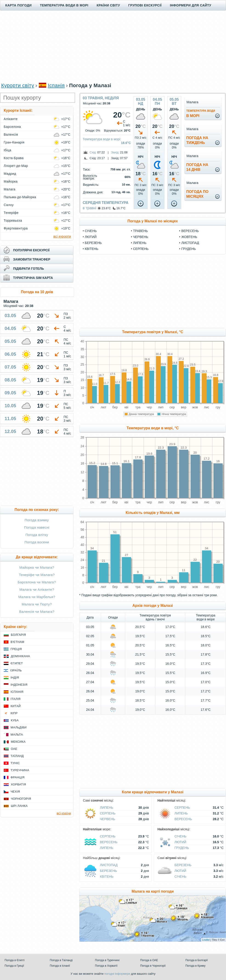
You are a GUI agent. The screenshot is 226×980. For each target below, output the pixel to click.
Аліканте (11, 119)
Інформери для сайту (191, 5)
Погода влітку (37, 535)
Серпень (141, 249)
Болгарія (18, 635)
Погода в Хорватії (106, 966)
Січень (91, 231)
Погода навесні (37, 527)
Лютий (91, 237)
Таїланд (17, 756)
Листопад (190, 243)
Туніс (15, 763)
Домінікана (20, 656)
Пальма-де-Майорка (20, 197)
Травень (140, 231)
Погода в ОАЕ (149, 960)
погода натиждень (197, 140)
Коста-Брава (14, 158)
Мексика (18, 742)
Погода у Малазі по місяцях (153, 221)
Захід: (115, 152)
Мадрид (10, 174)
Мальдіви (19, 727)
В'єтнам (17, 642)
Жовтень (189, 237)
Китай (16, 706)
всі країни (64, 813)
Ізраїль (16, 670)
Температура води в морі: (102, 139)
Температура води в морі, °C (153, 428)
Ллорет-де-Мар (16, 166)
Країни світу (108, 5)
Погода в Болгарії (196, 960)
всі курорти (62, 236)
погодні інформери (117, 974)
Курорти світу (18, 85)
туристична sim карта (33, 278)
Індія (15, 678)
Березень (93, 243)
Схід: (93, 152)
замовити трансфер (32, 259)
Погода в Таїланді (61, 960)
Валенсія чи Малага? (37, 612)
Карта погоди (18, 5)
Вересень (190, 231)
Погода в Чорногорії (153, 966)
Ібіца (7, 150)
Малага (10, 189)
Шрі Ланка (19, 806)
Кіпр (14, 713)
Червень (141, 237)
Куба (15, 720)
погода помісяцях (197, 194)
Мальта (17, 735)
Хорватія (18, 784)
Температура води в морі (64, 5)
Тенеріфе (11, 213)
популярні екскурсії (31, 250)
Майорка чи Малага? (37, 567)
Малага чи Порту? (37, 604)
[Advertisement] (113, 46)
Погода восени (37, 542)
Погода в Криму (195, 966)
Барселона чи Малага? (37, 582)
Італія (16, 699)
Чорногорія (21, 799)
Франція (18, 777)
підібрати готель (28, 269)
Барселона (12, 127)
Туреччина (20, 770)
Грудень (188, 249)
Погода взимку (37, 520)
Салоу (9, 205)
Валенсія (11, 135)
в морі (201, 113)
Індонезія (19, 685)
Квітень (92, 249)
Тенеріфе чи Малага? (37, 575)
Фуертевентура (16, 228)
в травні (89, 208)
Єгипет (17, 663)
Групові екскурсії (145, 5)
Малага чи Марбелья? (37, 597)
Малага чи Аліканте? (37, 589)
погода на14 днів (197, 167)
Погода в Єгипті (15, 960)
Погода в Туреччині (107, 960)
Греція (16, 649)
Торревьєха (13, 221)
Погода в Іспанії (60, 966)
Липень (140, 243)
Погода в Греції (14, 966)
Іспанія (56, 85)
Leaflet (206, 940)
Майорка (11, 181)
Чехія (15, 792)
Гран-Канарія (14, 142)
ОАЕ (14, 749)
